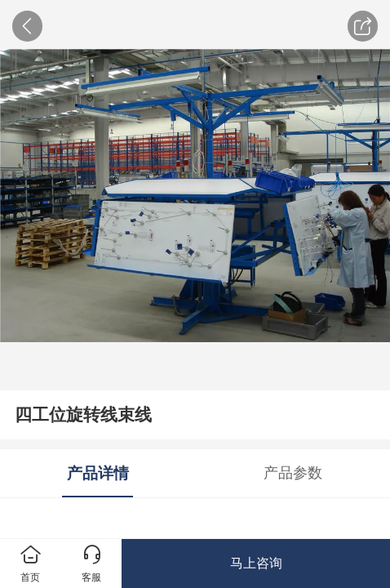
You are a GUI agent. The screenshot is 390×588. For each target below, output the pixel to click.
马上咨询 (256, 563)
